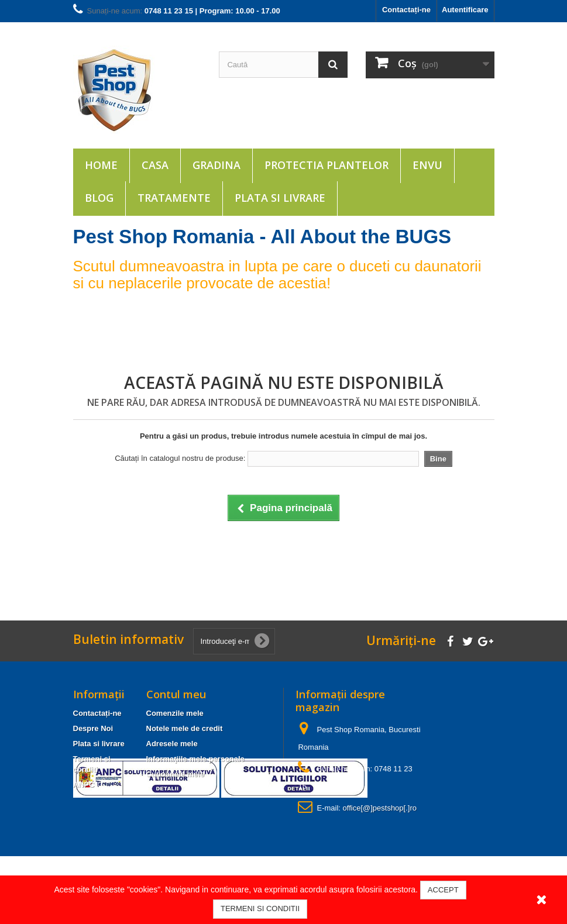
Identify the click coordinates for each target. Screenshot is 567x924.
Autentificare (465, 10)
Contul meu (176, 694)
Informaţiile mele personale (195, 759)
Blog (99, 198)
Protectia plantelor (327, 165)
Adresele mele (172, 744)
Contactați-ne (406, 10)
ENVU (427, 165)
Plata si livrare (280, 198)
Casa (155, 165)
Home (101, 165)
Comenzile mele (175, 713)
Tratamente (174, 198)
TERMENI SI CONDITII (260, 909)
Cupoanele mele (176, 774)
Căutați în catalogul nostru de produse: (180, 458)
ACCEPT (443, 890)
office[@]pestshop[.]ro (380, 808)
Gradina (217, 165)
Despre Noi (93, 728)
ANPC (84, 785)
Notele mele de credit (185, 728)
